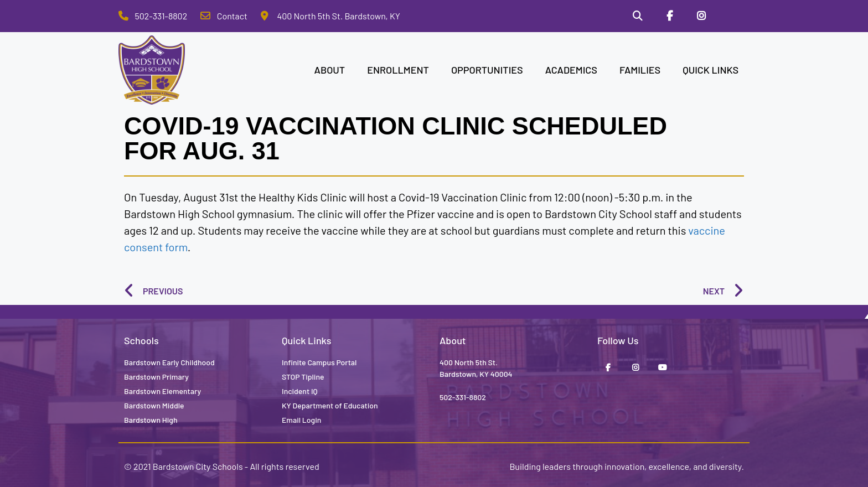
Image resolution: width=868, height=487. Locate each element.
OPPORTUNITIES (487, 70)
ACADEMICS (571, 70)
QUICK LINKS (711, 70)
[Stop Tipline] (733, 16)
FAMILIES (640, 70)
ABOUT (330, 70)
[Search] (638, 16)
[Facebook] (670, 16)
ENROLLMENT (398, 70)
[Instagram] (701, 16)
